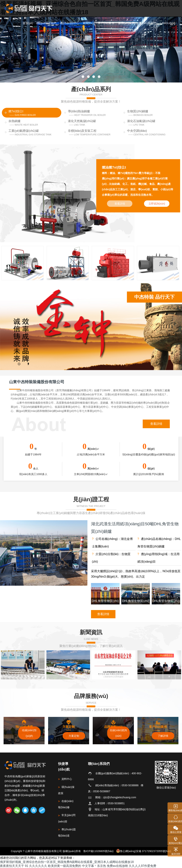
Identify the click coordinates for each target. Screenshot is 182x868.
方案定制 (74, 736)
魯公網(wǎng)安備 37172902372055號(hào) (144, 851)
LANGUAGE (168, 23)
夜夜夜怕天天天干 (12, 866)
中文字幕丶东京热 (94, 866)
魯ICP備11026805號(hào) (98, 851)
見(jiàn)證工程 (91, 499)
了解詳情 (163, 736)
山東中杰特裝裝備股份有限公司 (37, 382)
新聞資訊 (91, 632)
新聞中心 (89, 23)
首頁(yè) (28, 23)
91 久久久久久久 (36, 866)
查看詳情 (156, 424)
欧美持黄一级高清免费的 (64, 866)
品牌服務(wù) (91, 696)
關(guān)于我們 (47, 23)
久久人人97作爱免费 (143, 866)
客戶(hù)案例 (106, 23)
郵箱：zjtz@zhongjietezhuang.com (116, 797)
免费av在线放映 (117, 866)
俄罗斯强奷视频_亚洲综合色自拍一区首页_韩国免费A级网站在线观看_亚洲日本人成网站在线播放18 (67, 862)
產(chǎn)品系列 (91, 89)
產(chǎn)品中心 (70, 23)
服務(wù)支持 (126, 23)
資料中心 (65, 779)
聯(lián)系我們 (147, 23)
